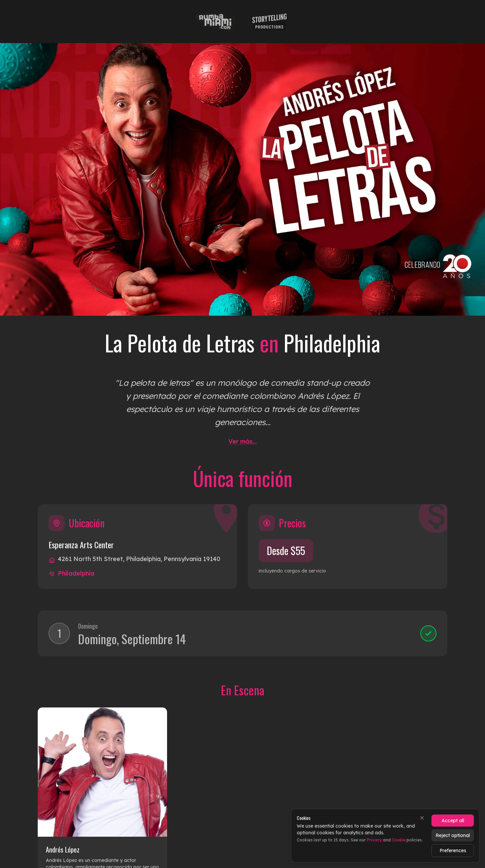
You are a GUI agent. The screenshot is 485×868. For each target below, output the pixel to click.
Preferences (453, 850)
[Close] (422, 818)
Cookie (399, 840)
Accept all (453, 821)
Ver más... (243, 441)
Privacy (374, 840)
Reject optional (453, 835)
